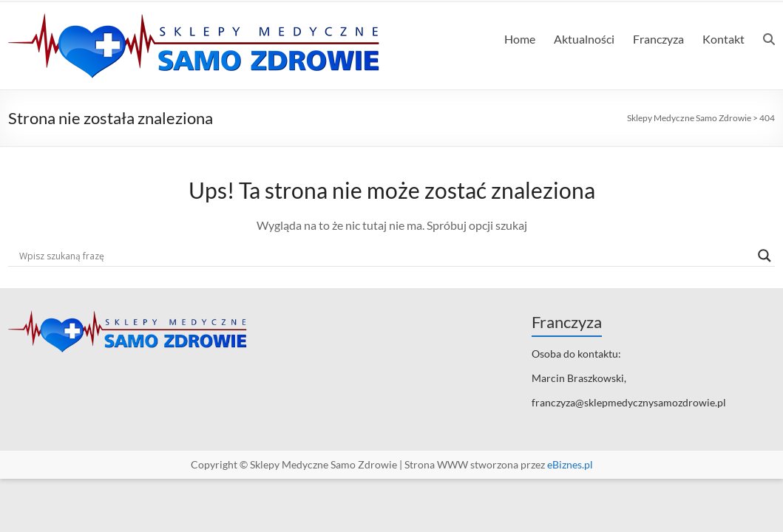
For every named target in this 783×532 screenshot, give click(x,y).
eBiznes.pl (570, 464)
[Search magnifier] (765, 256)
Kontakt (723, 39)
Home (520, 39)
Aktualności (584, 39)
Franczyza (658, 39)
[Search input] (385, 256)
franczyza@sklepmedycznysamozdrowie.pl (629, 402)
